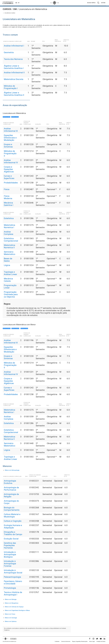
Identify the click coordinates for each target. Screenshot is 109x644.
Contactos (57, 641)
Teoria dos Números (13, 59)
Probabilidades (11, 183)
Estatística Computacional (11, 240)
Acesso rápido (91, 3)
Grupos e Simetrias (8, 146)
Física (7, 189)
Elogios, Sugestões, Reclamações (80, 641)
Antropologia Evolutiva (10, 482)
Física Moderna (8, 197)
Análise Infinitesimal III (11, 130)
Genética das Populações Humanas (10, 545)
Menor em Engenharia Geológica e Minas (17, 610)
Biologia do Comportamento (12, 509)
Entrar (103, 3)
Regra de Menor (7, 328)
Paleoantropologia (12, 577)
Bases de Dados (8, 260)
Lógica (7, 265)
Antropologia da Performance (11, 489)
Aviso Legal (92, 641)
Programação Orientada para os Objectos (11, 294)
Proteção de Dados (101, 641)
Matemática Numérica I (9, 226)
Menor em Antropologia (12, 470)
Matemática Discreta (14, 79)
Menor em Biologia (11, 599)
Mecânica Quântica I (9, 204)
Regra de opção (7, 117)
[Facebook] (90, 639)
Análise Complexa (9, 233)
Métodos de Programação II (10, 153)
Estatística (9, 218)
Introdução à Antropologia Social (13, 571)
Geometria (9, 52)
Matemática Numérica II (9, 246)
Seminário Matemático (10, 253)
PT (16, 3)
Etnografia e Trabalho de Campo (13, 533)
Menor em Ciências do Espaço (14, 607)
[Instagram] (93, 639)
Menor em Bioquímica (12, 603)
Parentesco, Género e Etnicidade (13, 582)
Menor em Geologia (11, 618)
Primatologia (10, 588)
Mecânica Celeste (8, 280)
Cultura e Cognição (13, 521)
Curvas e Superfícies (9, 177)
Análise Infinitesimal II (14, 72)
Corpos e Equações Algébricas (9, 169)
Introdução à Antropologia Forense (10, 564)
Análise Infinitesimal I (14, 46)
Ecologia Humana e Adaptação (13, 526)
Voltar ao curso (9, 13)
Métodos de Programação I (11, 87)
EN (19, 3)
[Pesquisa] (98, 3)
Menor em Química (11, 621)
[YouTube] (101, 639)
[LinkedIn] (104, 639)
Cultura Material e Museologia (12, 515)
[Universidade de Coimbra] (8, 3)
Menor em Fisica (10, 614)
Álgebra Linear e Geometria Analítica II (14, 94)
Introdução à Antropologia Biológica (10, 554)
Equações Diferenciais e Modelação (10, 138)
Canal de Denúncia (66, 641)
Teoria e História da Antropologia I (13, 593)
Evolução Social (11, 539)
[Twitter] (97, 639)
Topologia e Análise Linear (10, 273)
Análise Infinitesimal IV (11, 161)
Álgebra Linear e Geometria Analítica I (14, 67)
